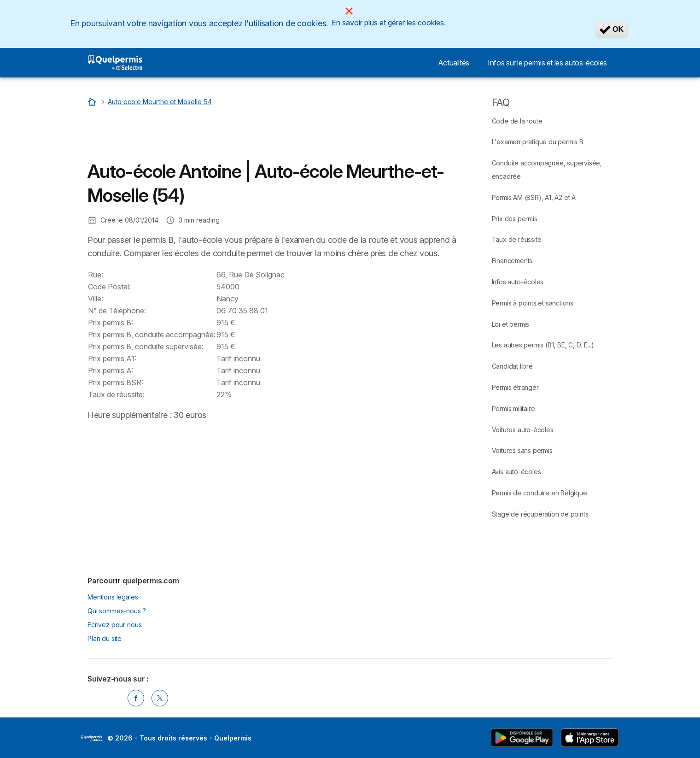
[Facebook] (136, 698)
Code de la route (517, 121)
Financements (512, 261)
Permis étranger (515, 387)
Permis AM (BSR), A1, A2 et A (534, 197)
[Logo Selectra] (115, 63)
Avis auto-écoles (516, 472)
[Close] (349, 11)
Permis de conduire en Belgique (540, 493)
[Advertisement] (255, 136)
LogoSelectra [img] (91, 738)
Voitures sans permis (522, 450)
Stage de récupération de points (540, 514)
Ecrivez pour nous (114, 625)
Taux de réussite (517, 239)
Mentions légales (113, 597)
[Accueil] (93, 102)
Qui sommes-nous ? (117, 611)
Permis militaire (513, 408)
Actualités (454, 63)
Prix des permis (515, 219)
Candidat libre (512, 366)
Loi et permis (510, 324)
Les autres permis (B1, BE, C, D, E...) (543, 345)
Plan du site (105, 638)
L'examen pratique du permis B (538, 142)
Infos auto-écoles (518, 282)
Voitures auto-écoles (523, 430)
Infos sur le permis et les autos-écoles (547, 63)
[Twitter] (160, 698)
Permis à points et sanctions (533, 303)
